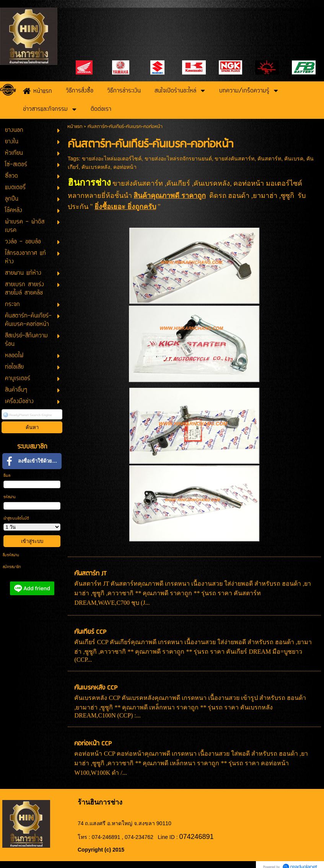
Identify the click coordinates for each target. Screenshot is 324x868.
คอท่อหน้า (125, 167)
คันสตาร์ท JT (90, 574)
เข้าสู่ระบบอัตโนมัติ (16, 519)
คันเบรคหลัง (96, 167)
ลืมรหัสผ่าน (11, 555)
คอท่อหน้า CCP (93, 744)
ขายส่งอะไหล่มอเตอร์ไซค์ (112, 159)
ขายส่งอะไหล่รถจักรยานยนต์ (178, 159)
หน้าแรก (75, 127)
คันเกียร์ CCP (90, 632)
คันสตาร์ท (269, 159)
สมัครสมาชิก (12, 567)
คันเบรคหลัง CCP (96, 688)
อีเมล (7, 476)
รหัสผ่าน (10, 497)
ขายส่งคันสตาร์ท (234, 159)
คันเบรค (294, 159)
